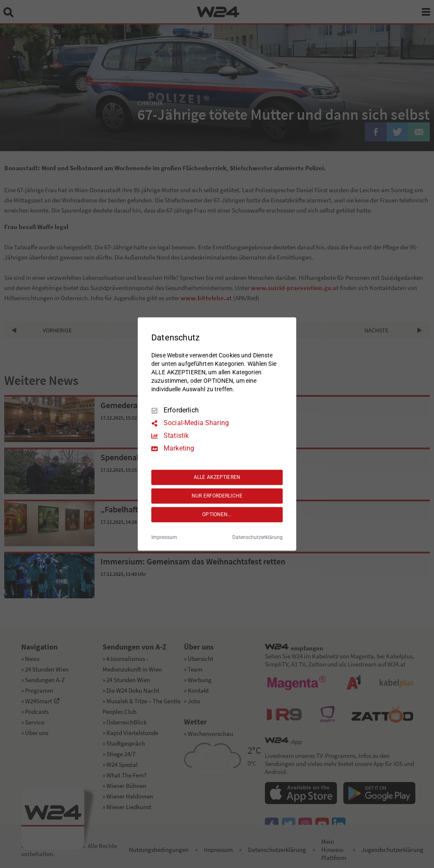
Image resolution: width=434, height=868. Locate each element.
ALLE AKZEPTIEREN (217, 477)
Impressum (164, 538)
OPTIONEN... (217, 514)
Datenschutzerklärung (257, 538)
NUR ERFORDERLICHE (217, 496)
